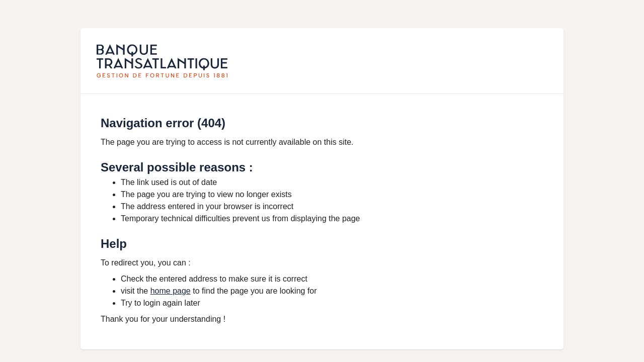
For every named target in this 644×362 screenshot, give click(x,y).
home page (171, 291)
